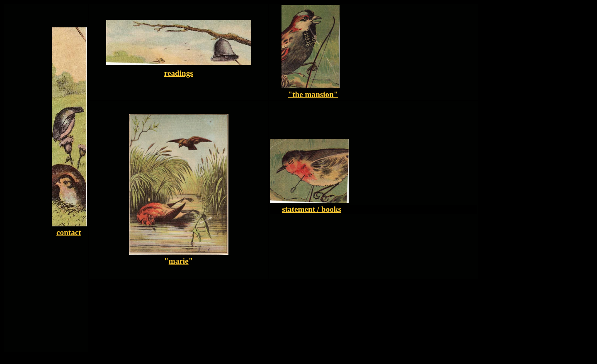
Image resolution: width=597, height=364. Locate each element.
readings (179, 73)
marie (179, 261)
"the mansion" (313, 94)
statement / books (312, 209)
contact (69, 232)
